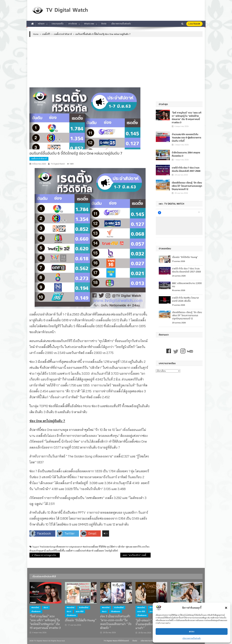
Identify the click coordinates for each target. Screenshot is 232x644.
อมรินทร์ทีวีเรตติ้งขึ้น (56, 551)
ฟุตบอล (129, 547)
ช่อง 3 (46, 608)
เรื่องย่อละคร (36, 612)
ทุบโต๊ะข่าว (112, 547)
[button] (226, 608)
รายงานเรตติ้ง (58, 24)
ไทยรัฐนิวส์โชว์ (111, 551)
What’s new (89, 24)
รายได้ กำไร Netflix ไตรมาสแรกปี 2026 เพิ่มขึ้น (185, 296)
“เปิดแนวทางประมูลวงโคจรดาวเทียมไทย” (47, 555)
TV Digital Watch (58, 164)
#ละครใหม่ (35, 608)
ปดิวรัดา (121, 547)
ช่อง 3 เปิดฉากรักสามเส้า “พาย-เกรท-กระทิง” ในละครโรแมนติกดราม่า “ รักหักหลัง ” (116, 622)
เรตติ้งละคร (99, 551)
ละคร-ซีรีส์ (80, 612)
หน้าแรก (41, 24)
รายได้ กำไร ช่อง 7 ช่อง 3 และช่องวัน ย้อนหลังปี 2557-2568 (187, 166)
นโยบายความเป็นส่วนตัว (192, 638)
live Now (194, 24)
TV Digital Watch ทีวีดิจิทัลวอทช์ (116, 641)
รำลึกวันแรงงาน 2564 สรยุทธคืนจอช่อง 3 (187, 151)
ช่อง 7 (152, 608)
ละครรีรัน (137, 547)
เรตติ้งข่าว (70, 551)
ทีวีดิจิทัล (102, 547)
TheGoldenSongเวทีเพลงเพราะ (54, 547)
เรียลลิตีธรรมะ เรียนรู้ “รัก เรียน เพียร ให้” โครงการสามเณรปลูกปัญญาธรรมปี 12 (185, 183)
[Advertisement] (116, 62)
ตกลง (192, 631)
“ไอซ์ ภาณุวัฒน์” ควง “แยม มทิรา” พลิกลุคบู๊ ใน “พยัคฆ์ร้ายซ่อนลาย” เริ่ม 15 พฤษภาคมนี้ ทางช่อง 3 (186, 116)
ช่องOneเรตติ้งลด (90, 547)
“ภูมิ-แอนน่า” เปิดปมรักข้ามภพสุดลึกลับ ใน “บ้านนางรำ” (151, 624)
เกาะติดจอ (73, 24)
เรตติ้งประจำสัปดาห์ (39, 159)
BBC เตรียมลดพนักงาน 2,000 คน (187, 281)
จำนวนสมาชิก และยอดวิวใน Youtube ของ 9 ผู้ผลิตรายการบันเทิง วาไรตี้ (184, 134)
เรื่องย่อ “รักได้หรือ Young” (185, 254)
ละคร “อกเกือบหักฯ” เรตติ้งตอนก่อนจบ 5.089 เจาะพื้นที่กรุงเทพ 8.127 (137, 555)
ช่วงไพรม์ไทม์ (84, 608)
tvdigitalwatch (75, 547)
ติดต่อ (104, 24)
